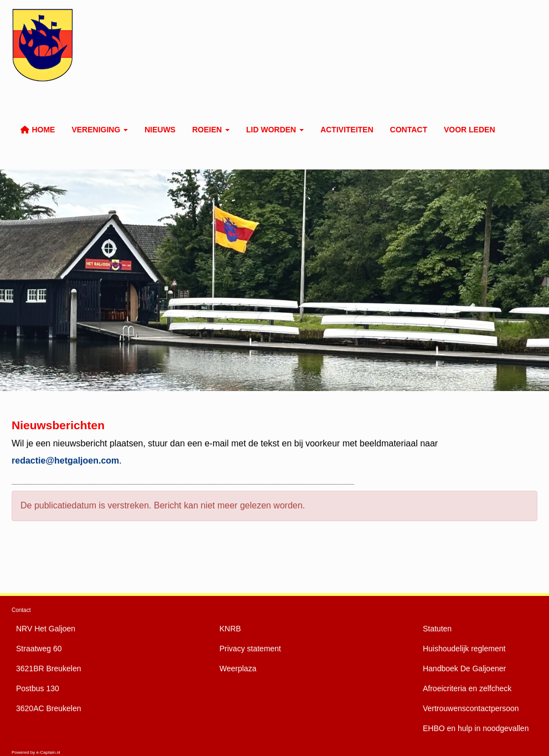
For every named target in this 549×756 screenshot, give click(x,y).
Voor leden (470, 130)
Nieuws (160, 130)
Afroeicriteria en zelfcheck (467, 688)
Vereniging (100, 130)
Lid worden (275, 130)
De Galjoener (464, 668)
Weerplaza (238, 668)
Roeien (211, 130)
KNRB (231, 629)
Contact (409, 130)
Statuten (437, 629)
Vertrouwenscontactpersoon (471, 708)
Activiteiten (347, 130)
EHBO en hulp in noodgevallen (476, 728)
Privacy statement (250, 649)
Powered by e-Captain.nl (36, 752)
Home (37, 130)
